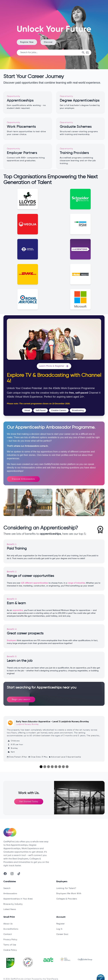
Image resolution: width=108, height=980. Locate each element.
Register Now (27, 42)
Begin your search (21, 699)
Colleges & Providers (67, 899)
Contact (8, 934)
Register (61, 924)
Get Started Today (29, 802)
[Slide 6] (60, 767)
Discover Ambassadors (23, 479)
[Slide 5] (56, 767)
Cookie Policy (10, 950)
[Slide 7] (63, 767)
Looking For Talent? (66, 888)
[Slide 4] (52, 767)
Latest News (10, 909)
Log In (60, 929)
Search (7, 888)
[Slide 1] (41, 767)
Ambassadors (10, 894)
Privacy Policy (10, 940)
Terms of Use (10, 945)
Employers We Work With (69, 894)
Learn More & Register (54, 366)
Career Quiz (62, 934)
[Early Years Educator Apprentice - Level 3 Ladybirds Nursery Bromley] (54, 739)
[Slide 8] (67, 767)
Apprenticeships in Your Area (18, 899)
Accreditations (11, 929)
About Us (8, 924)
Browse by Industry (13, 904)
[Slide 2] (45, 767)
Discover (48, 42)
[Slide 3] (48, 767)
